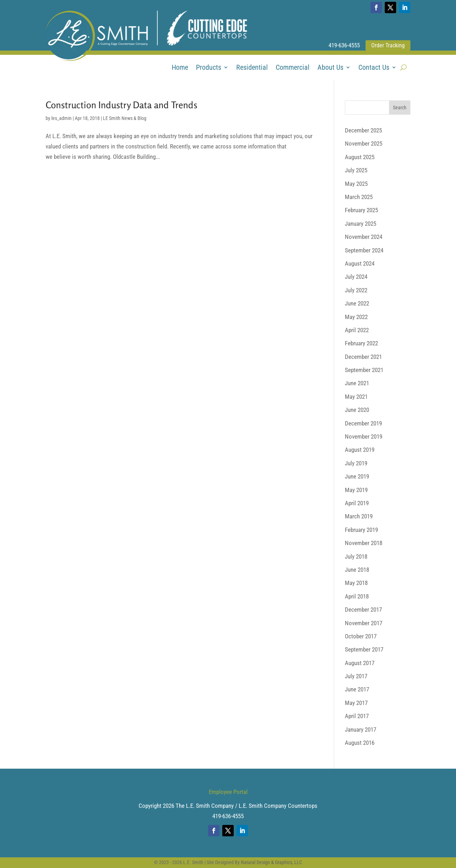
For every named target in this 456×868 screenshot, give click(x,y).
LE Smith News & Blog (125, 118)
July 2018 (356, 556)
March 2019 (359, 516)
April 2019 (357, 503)
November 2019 (364, 436)
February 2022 (361, 343)
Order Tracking (388, 45)
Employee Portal (228, 792)
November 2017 (364, 623)
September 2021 (364, 370)
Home (180, 68)
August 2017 (360, 663)
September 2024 (364, 250)
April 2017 (357, 716)
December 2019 (363, 423)
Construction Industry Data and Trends (121, 105)
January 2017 (361, 730)
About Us (330, 68)
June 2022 (357, 303)
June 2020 (357, 410)
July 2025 (356, 170)
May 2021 (356, 397)
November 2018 (364, 543)
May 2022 (356, 317)
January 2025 (361, 224)
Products (209, 68)
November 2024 (364, 237)
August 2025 (360, 157)
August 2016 (360, 743)
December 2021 (363, 357)
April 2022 (357, 330)
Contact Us (374, 68)
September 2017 (364, 649)
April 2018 (357, 596)
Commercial (293, 68)
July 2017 (356, 676)
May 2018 (356, 583)
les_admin (61, 118)
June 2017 (357, 689)
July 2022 (356, 290)
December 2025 (363, 130)
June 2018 (357, 570)
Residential (252, 68)
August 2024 (360, 263)
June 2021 (357, 383)
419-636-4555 (344, 45)
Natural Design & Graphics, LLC (271, 862)
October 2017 (361, 636)
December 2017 (363, 610)
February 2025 (361, 210)
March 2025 (359, 197)
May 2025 (356, 184)
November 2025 (364, 143)
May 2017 (356, 703)
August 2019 (360, 450)
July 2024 (356, 277)
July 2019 (356, 463)
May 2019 (356, 490)
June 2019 (357, 476)
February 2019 (361, 530)
